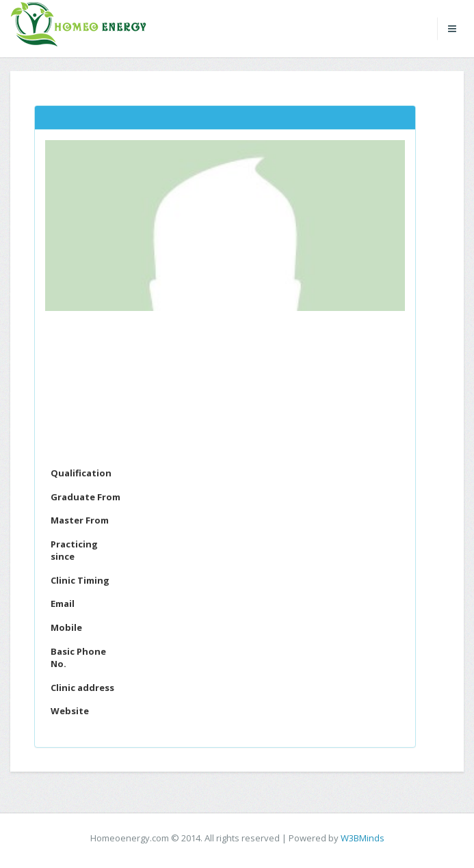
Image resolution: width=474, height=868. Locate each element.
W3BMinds (363, 838)
